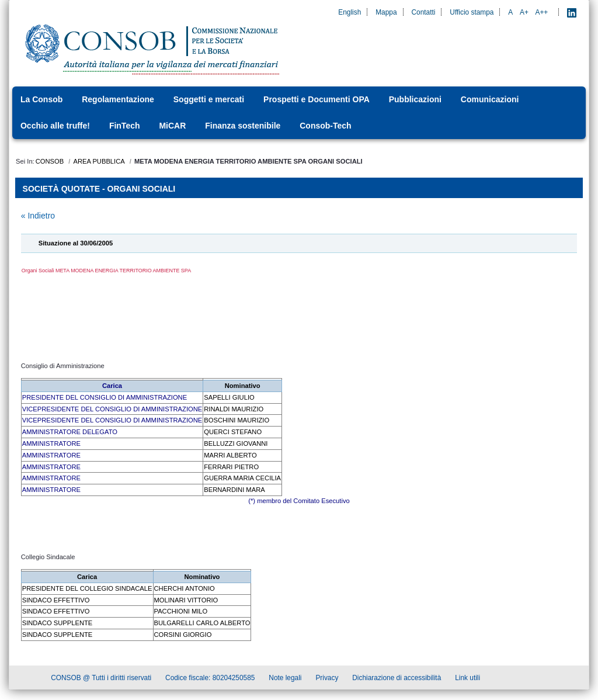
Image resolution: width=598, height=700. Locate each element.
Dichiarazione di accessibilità (397, 679)
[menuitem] (45, 100)
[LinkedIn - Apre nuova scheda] (572, 12)
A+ (524, 12)
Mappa (386, 12)
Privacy (327, 679)
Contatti (423, 12)
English (350, 12)
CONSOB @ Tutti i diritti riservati (101, 679)
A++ (542, 12)
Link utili (467, 679)
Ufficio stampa (472, 12)
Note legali (285, 679)
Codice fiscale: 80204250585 (210, 679)
